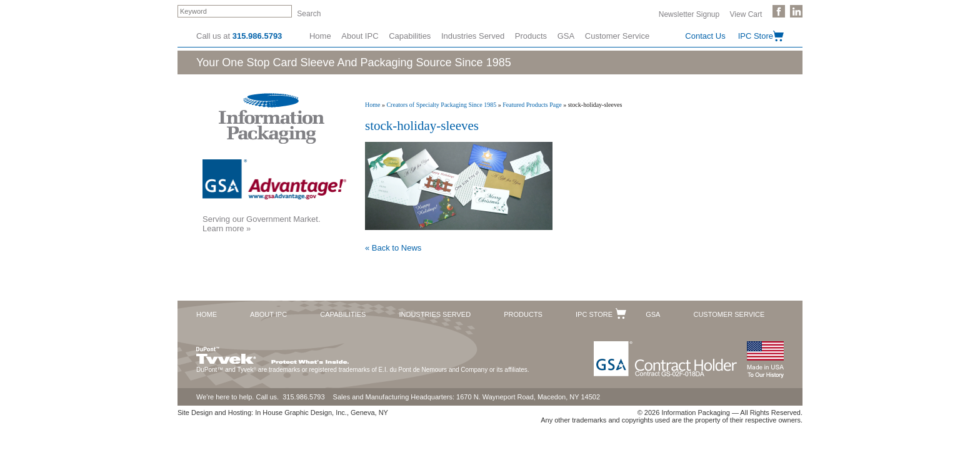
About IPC (360, 36)
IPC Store (756, 36)
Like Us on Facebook (779, 11)
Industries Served (473, 36)
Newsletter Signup (689, 14)
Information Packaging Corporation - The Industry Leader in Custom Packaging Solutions (272, 118)
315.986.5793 (257, 36)
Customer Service (617, 36)
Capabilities (410, 36)
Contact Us (705, 36)
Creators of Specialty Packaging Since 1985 (441, 105)
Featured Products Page (532, 105)
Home (320, 36)
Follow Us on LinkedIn (796, 11)
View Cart (746, 14)
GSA (566, 36)
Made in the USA (765, 360)
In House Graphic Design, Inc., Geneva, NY (322, 412)
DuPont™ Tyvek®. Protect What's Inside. (272, 352)
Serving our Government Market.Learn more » (262, 224)
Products (531, 36)
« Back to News (393, 248)
